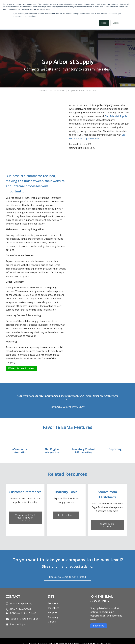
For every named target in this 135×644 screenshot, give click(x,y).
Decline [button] (116, 23)
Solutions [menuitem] (53, 592)
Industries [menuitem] (54, 597)
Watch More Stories (110, 515)
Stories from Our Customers (53, 83)
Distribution (90, 83)
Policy (108, 632)
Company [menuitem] (53, 606)
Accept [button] (104, 23)
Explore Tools (67, 507)
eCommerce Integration (20, 443)
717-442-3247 (24, 598)
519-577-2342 (28, 602)
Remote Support (19, 613)
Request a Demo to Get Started (67, 566)
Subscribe (99, 615)
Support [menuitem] (53, 601)
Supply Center (74, 83)
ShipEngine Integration (52, 443)
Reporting (115, 442)
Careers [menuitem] (52, 611)
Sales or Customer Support (26, 608)
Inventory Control (83, 442)
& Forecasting (83, 445)
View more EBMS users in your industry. (25, 509)
